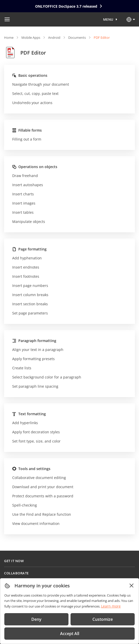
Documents (77, 37)
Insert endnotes (26, 267)
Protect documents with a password (43, 496)
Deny (36, 619)
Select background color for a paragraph (47, 377)
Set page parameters (30, 313)
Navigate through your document (41, 84)
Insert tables (23, 212)
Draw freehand (25, 176)
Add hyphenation (27, 258)
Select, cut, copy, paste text (35, 93)
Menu (108, 19)
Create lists (22, 368)
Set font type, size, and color (36, 441)
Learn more (111, 606)
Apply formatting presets (33, 359)
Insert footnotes (26, 276)
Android (54, 37)
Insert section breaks (30, 304)
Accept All (70, 634)
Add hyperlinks (25, 423)
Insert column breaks (30, 295)
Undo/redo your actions (32, 103)
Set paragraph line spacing (35, 386)
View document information (36, 523)
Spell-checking (25, 505)
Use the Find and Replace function (42, 514)
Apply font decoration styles (36, 432)
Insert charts (23, 194)
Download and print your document (43, 487)
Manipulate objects (29, 222)
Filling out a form (27, 139)
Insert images (24, 203)
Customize (103, 619)
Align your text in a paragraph (38, 350)
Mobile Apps (31, 37)
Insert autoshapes (28, 185)
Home (9, 37)
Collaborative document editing (39, 478)
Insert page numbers (30, 286)
